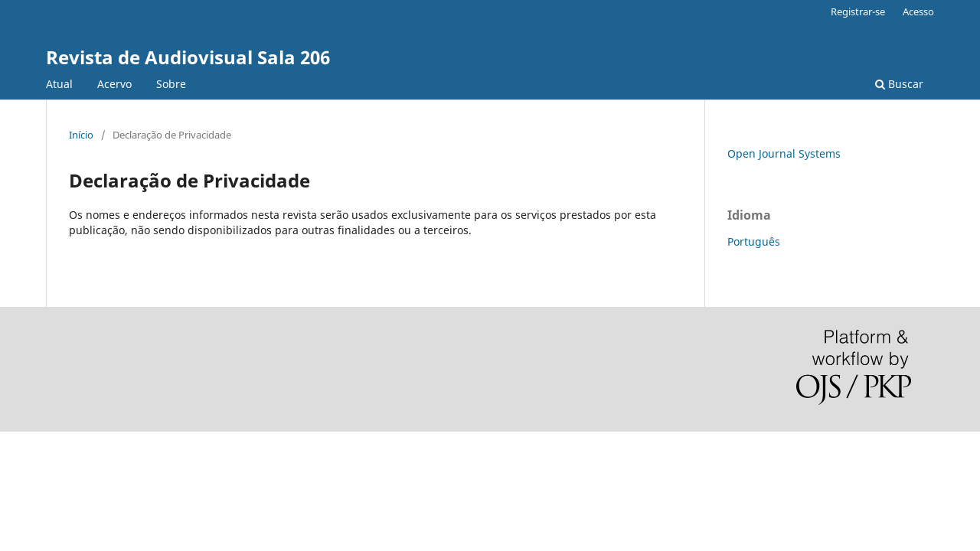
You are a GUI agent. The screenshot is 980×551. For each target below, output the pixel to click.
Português (754, 241)
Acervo (114, 84)
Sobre (171, 84)
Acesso (918, 11)
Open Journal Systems (784, 153)
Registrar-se (858, 11)
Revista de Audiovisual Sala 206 (188, 57)
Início (81, 135)
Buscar (899, 84)
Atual (59, 84)
